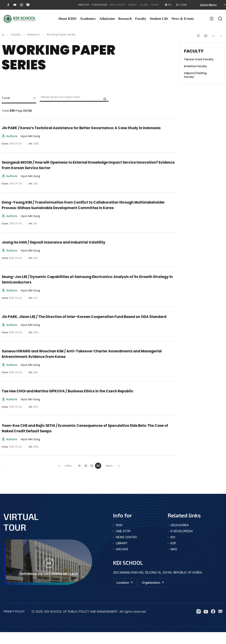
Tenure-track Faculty (199, 59)
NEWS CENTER (103, 5)
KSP (173, 554)
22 (86, 477)
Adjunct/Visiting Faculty (195, 75)
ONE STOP (61, 5)
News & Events (183, 19)
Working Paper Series (61, 35)
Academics (88, 19)
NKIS (174, 560)
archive (122, 560)
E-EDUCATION (81, 5)
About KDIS (67, 19)
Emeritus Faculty (195, 66)
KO (168, 5)
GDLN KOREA (180, 536)
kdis (119, 536)
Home (3, 34)
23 (92, 477)
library (122, 554)
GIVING (151, 5)
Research (125, 19)
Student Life (159, 19)
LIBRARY (122, 5)
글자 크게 (213, 36)
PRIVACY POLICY (14, 623)
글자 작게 (221, 36)
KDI (173, 548)
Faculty (141, 19)
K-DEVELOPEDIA (182, 542)
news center (126, 548)
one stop (123, 542)
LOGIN (182, 5)
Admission (107, 19)
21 (79, 477)
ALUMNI (137, 5)
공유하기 (198, 36)
